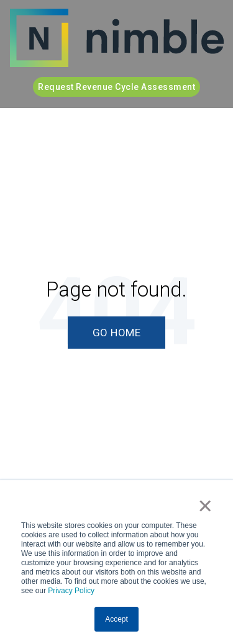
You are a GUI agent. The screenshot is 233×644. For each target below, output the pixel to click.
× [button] (205, 506)
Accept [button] (116, 619)
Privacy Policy (71, 591)
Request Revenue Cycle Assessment (116, 87)
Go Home (117, 333)
